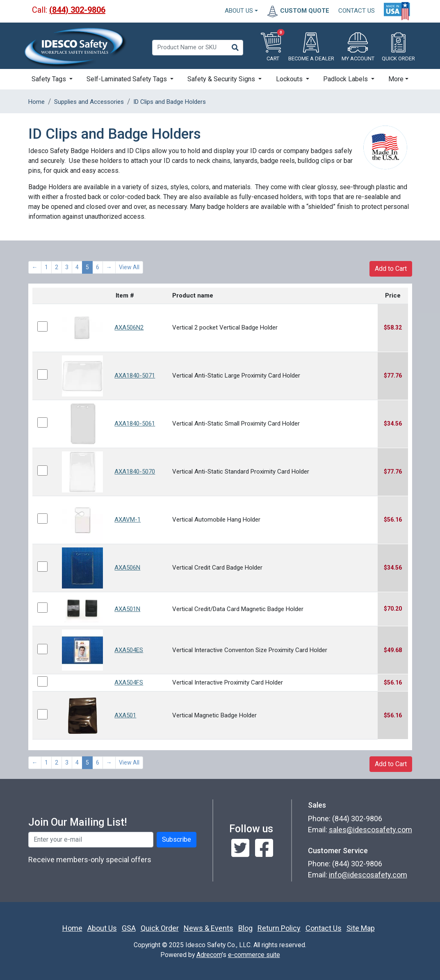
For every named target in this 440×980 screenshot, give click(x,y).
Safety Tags (50, 79)
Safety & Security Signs (222, 79)
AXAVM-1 (128, 520)
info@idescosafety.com (368, 875)
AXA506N (127, 568)
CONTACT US (357, 11)
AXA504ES (129, 650)
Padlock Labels (346, 79)
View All (129, 267)
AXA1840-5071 (135, 376)
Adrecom (209, 955)
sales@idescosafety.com (370, 830)
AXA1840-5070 (135, 472)
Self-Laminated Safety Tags (128, 79)
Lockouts (290, 79)
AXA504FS (129, 682)
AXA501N (127, 609)
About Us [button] (239, 11)
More (396, 79)
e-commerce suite (254, 955)
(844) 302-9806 (77, 10)
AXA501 (125, 715)
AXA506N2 (129, 327)
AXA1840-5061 (135, 424)
